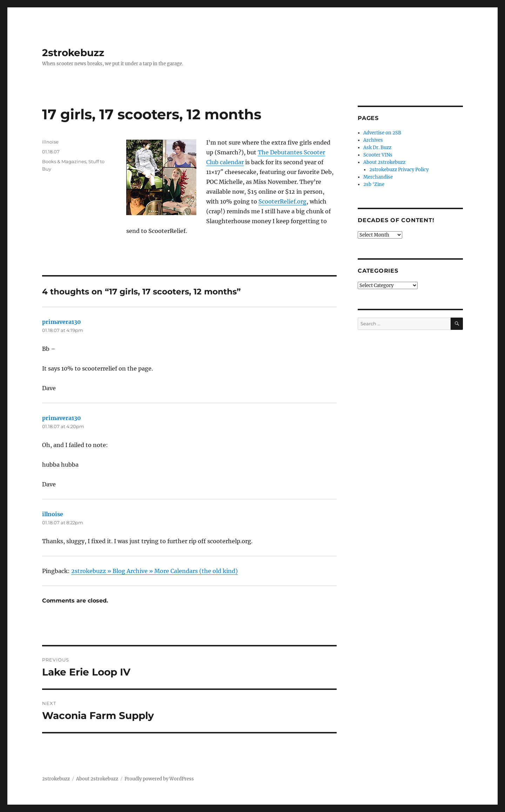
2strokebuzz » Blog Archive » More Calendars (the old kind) (154, 571)
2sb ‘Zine (374, 184)
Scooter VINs (378, 155)
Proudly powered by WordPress (159, 779)
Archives (373, 140)
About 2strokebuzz (384, 162)
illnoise (50, 142)
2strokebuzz (73, 53)
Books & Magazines (64, 161)
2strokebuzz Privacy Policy (399, 170)
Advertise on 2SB (382, 133)
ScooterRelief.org (282, 201)
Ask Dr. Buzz (377, 148)
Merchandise (378, 177)
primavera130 (62, 322)
